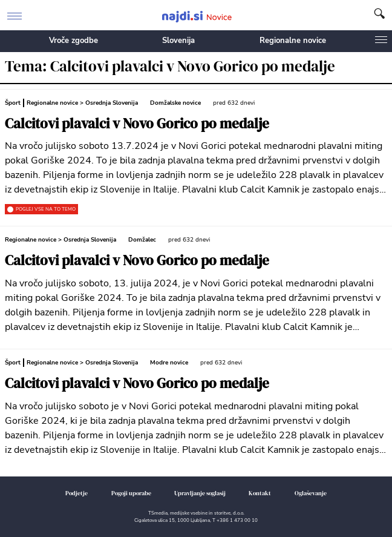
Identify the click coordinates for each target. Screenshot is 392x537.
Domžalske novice (175, 103)
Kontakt (260, 493)
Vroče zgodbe (73, 41)
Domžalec (142, 240)
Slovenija (178, 41)
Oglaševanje (311, 493)
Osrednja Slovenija (112, 103)
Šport (13, 103)
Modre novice (169, 363)
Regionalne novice (293, 41)
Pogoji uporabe (131, 493)
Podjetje (77, 493)
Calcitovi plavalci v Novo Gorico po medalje (137, 124)
